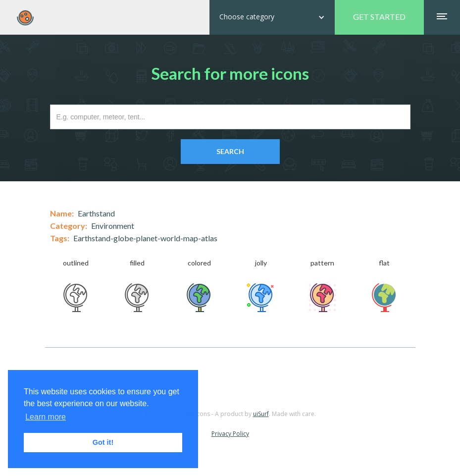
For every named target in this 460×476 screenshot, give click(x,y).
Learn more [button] (46, 417)
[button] (272, 17)
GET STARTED (379, 17)
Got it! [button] (103, 442)
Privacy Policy (230, 434)
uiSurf (261, 414)
